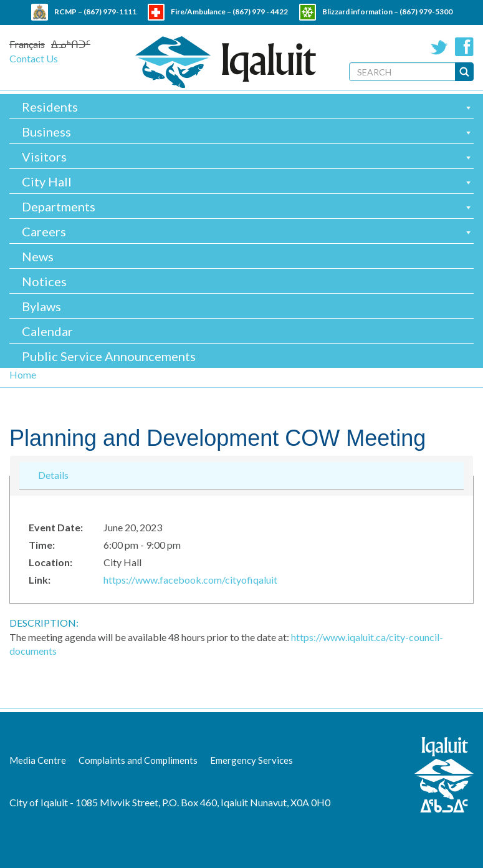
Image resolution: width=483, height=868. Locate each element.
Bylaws (41, 306)
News (38, 256)
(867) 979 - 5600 (268, 28)
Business (46, 132)
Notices (44, 281)
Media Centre (38, 760)
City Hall (47, 181)
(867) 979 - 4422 (260, 12)
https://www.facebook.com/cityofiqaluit (190, 580)
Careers (44, 231)
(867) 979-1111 (110, 12)
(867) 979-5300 (426, 12)
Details (53, 475)
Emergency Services (251, 760)
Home (23, 374)
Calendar (47, 331)
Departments (59, 206)
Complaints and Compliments (138, 760)
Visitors (44, 157)
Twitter (439, 47)
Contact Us (34, 58)
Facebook (464, 47)
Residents (50, 107)
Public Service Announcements (109, 356)
